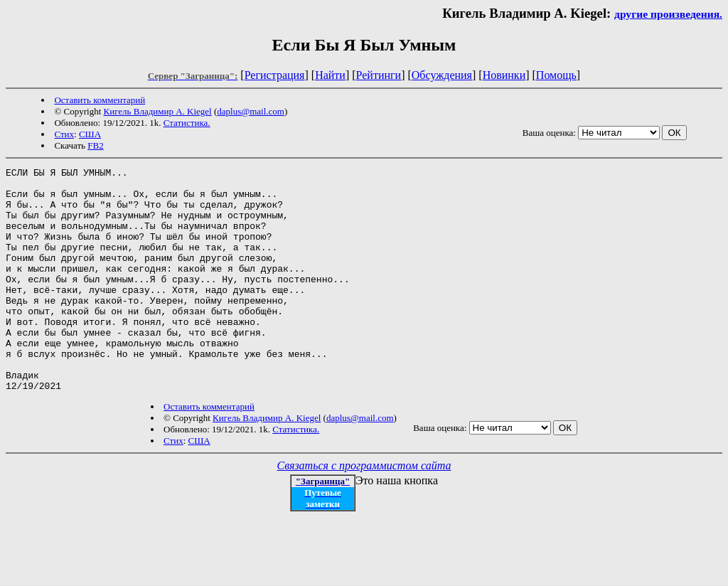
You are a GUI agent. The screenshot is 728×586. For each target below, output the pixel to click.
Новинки (504, 75)
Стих (64, 134)
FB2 (95, 145)
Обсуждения (442, 75)
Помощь (556, 75)
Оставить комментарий (100, 100)
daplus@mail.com (251, 111)
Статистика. (187, 123)
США (90, 134)
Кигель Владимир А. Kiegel (158, 111)
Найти (330, 75)
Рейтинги (379, 75)
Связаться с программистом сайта (364, 510)
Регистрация (275, 75)
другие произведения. (668, 14)
